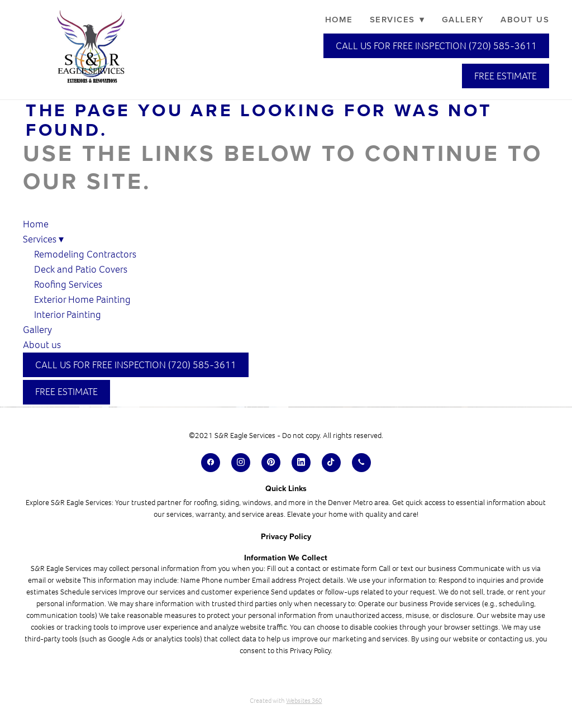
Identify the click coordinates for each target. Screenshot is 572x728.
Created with (286, 701)
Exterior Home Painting (82, 299)
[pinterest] (271, 463)
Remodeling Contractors (86, 254)
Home (339, 19)
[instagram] (241, 463)
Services (397, 19)
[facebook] (211, 463)
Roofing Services (68, 284)
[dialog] (488, 692)
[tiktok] (331, 463)
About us (525, 19)
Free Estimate (506, 76)
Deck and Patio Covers (81, 269)
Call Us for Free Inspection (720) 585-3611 (436, 46)
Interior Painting (68, 315)
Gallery (463, 19)
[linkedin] (301, 463)
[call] (361, 463)
